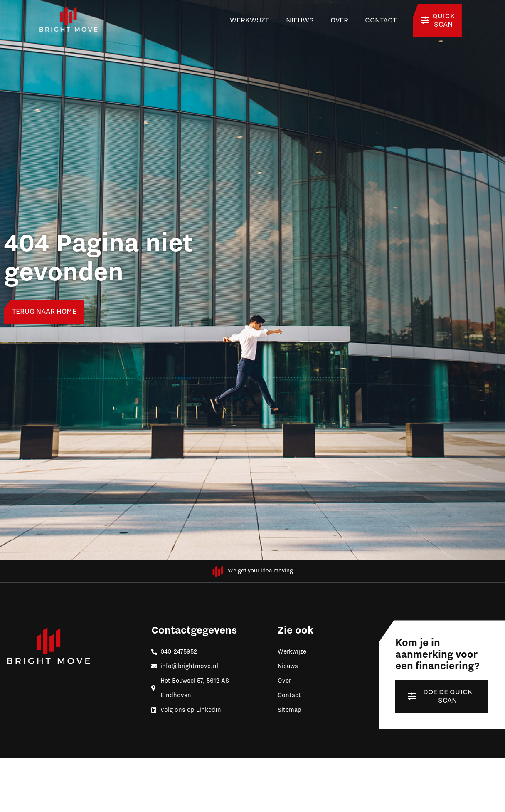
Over (339, 20)
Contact (381, 20)
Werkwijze (250, 20)
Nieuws (300, 20)
